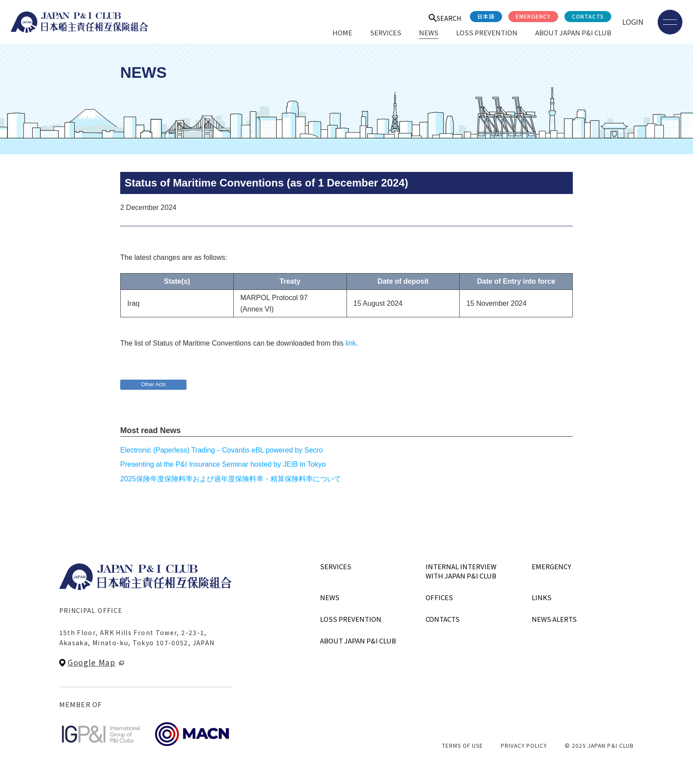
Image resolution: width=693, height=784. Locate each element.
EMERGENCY (533, 16)
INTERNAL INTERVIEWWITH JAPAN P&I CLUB (461, 571)
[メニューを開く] (670, 22)
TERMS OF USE (463, 745)
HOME (342, 32)
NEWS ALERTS (554, 619)
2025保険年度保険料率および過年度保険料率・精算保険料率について (231, 479)
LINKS (542, 597)
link (351, 343)
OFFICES (439, 597)
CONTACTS (588, 16)
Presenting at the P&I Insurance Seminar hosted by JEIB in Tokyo (223, 464)
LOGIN (633, 22)
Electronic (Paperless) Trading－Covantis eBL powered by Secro (221, 450)
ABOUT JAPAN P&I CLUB (573, 32)
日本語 (486, 16)
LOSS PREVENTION (487, 32)
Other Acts (153, 384)
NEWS (429, 32)
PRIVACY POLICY (524, 745)
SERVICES (386, 32)
